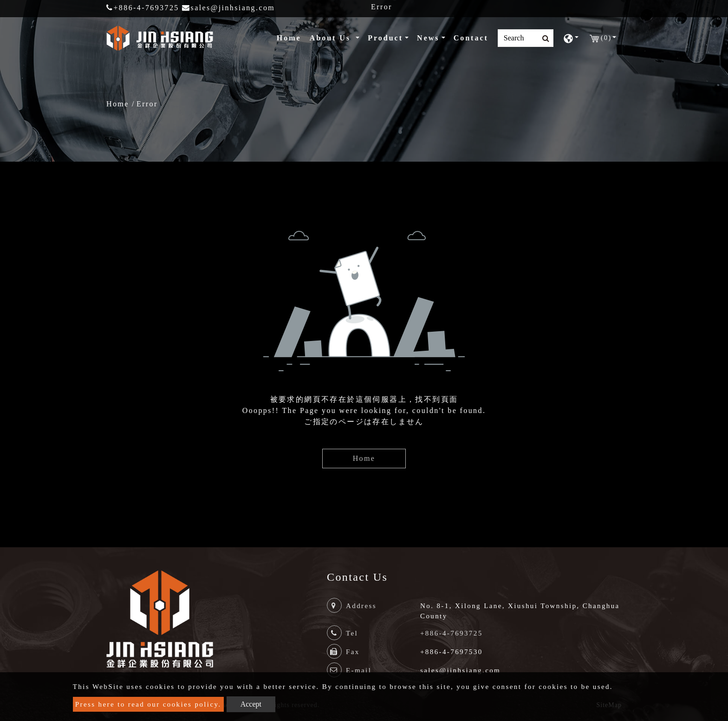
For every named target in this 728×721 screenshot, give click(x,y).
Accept (251, 704)
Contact (471, 38)
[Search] (526, 38)
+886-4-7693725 (143, 8)
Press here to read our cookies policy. (148, 704)
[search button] (543, 39)
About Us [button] (332, 38)
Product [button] (385, 38)
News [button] (428, 38)
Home (291, 37)
